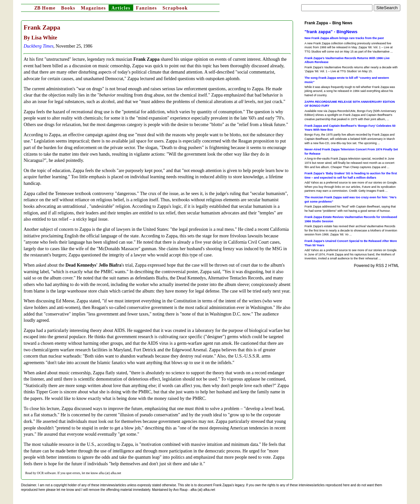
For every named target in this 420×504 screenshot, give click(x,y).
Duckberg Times (39, 46)
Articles (121, 8)
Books (68, 8)
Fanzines (146, 8)
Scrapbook (175, 8)
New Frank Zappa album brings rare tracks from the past (344, 38)
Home (45, 8)
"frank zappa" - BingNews (331, 32)
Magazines (93, 8)
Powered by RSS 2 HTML (377, 266)
